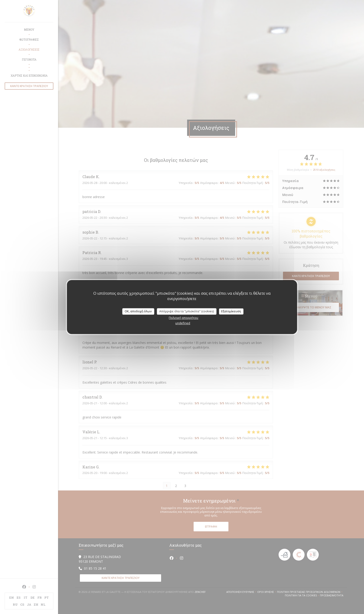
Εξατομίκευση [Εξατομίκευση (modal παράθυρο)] (231, 311)
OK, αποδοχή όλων (138, 311)
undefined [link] (183, 323)
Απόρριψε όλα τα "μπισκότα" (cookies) (187, 311)
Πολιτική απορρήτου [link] (184, 318)
